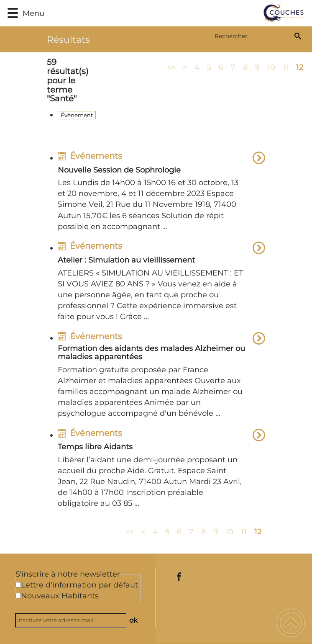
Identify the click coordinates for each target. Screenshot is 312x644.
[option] (161, 193)
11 (286, 67)
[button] (13, 13)
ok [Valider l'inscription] (133, 620)
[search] (253, 36)
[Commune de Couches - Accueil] (176, 13)
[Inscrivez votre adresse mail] (74, 620)
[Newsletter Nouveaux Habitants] (18, 596)
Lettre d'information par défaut (79, 585)
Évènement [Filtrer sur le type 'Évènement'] (77, 115)
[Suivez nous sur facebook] (179, 577)
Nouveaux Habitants (60, 596)
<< (171, 67)
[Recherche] (298, 36)
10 (271, 67)
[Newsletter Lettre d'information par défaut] (18, 585)
